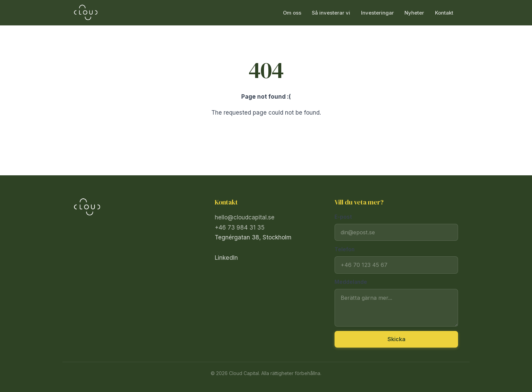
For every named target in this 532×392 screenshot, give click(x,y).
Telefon (345, 249)
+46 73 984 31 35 (240, 228)
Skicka (396, 339)
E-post (343, 217)
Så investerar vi (331, 13)
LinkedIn (226, 258)
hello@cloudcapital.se (245, 217)
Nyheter (414, 13)
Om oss (292, 13)
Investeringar (377, 13)
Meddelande (351, 282)
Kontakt (444, 13)
